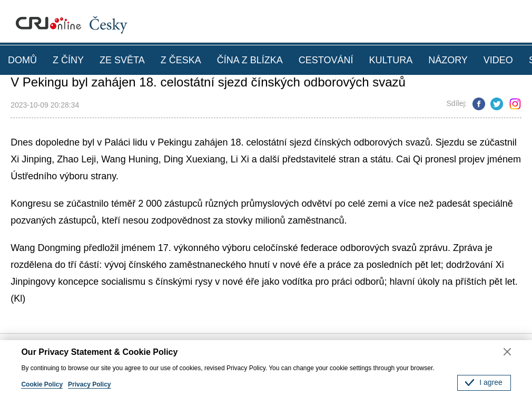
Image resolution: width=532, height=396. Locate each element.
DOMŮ (22, 60)
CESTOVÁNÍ (326, 60)
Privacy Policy (89, 384)
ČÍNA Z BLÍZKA (250, 60)
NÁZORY (448, 60)
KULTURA (391, 60)
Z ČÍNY (68, 60)
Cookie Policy (42, 384)
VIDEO (498, 60)
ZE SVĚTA (122, 60)
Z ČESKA (181, 60)
